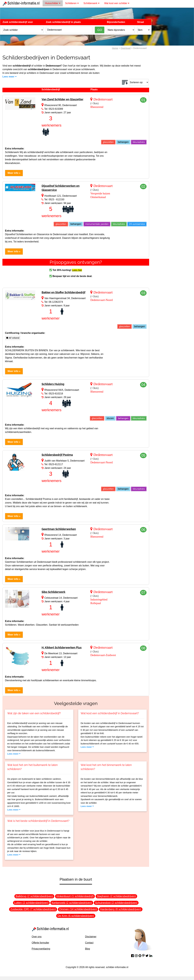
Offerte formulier (40, 943)
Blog (87, 949)
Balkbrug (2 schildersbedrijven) (34, 896)
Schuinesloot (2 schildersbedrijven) (116, 903)
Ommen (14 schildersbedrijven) (78, 909)
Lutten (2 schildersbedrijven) (31, 903)
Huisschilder (53, 3)
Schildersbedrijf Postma (57, 455)
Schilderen (72, 3)
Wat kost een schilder (117, 3)
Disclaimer (91, 937)
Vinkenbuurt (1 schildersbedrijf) (75, 896)
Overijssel (126, 48)
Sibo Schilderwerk (53, 592)
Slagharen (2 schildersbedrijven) (116, 896)
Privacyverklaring (41, 949)
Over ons (37, 937)
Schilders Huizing (53, 384)
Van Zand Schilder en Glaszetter (62, 99)
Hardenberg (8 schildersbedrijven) (121, 909)
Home (115, 48)
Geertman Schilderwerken (59, 529)
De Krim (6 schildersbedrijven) (76, 916)
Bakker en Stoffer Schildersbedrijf (63, 292)
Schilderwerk (91, 3)
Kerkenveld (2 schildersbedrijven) (72, 903)
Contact (89, 943)
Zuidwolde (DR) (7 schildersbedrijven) (33, 909)
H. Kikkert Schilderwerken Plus (62, 647)
